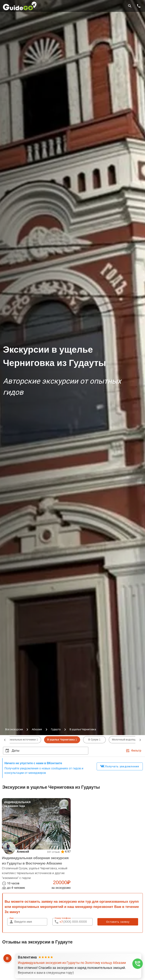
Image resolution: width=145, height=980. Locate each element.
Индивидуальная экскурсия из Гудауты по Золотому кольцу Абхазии (72, 963)
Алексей (23, 852)
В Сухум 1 (94, 740)
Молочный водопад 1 (125, 740)
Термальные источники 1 (22, 740)
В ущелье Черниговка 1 (62, 740)
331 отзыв (53, 852)
